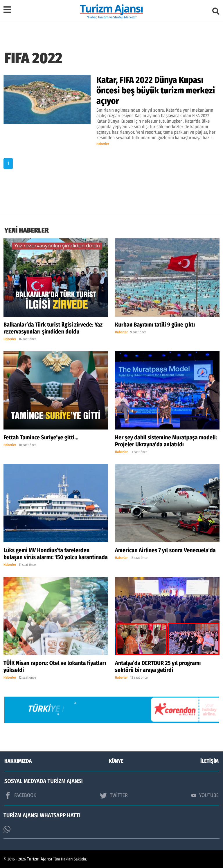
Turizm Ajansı (40, 859)
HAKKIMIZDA (18, 761)
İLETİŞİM (209, 761)
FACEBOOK (20, 795)
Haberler (103, 144)
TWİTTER (114, 795)
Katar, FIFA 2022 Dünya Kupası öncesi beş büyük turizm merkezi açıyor (156, 90)
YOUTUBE (205, 795)
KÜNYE (116, 761)
